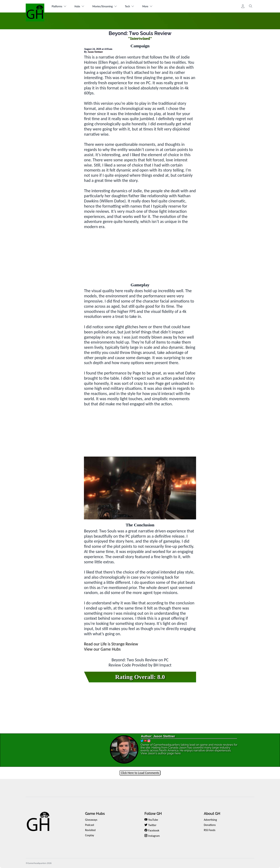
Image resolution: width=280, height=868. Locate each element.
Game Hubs (95, 814)
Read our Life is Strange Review (111, 644)
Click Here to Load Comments (140, 773)
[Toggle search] (251, 6)
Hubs (81, 6)
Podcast (90, 825)
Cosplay (89, 835)
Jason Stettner (95, 52)
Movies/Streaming (108, 6)
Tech (135, 6)
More (153, 6)
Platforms (60, 6)
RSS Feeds (210, 830)
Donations (210, 825)
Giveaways (91, 820)
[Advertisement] (140, 254)
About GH (212, 814)
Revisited (90, 830)
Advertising (210, 820)
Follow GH (153, 814)
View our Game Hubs (102, 649)
